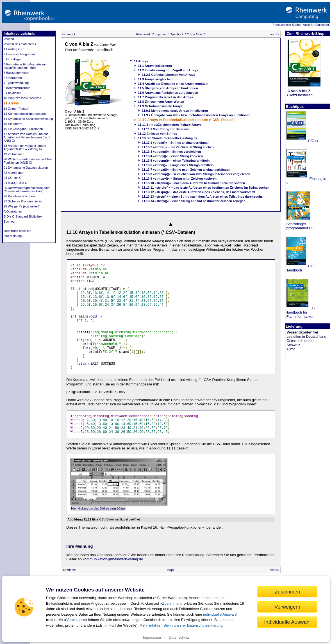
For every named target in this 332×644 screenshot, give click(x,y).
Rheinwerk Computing (151, 34)
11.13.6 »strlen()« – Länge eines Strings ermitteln (178, 165)
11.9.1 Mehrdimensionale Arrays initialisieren (175, 111)
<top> (170, 570)
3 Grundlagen (13, 59)
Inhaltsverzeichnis (20, 34)
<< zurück (69, 34)
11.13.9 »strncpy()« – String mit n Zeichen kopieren (179, 179)
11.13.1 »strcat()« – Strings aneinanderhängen (176, 143)
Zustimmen (171, 603)
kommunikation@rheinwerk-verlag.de (113, 559)
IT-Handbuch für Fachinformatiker (300, 312)
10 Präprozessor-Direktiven (22, 98)
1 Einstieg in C (14, 49)
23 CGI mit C (13, 178)
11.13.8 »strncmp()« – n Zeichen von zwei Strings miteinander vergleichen (196, 174)
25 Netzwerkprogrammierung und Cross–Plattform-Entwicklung (27, 189)
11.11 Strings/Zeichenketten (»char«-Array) (169, 125)
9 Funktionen (13, 93)
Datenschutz (179, 637)
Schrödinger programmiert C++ (301, 226)
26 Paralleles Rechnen (19, 196)
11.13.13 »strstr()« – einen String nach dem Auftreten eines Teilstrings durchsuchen (203, 197)
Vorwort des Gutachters (20, 44)
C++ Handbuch (300, 268)
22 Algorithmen (14, 173)
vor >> (275, 34)
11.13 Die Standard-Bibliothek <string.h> (168, 138)
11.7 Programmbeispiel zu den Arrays (165, 97)
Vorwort (9, 39)
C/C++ (313, 141)
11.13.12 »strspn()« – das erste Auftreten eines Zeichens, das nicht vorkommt (199, 192)
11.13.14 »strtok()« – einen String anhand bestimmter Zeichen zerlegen (194, 201)
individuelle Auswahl (220, 614)
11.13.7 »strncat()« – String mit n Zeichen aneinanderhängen (186, 170)
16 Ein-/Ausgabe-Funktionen (23, 129)
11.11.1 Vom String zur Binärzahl (166, 129)
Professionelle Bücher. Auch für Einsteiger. (301, 25)
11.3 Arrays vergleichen (155, 79)
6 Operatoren (13, 78)
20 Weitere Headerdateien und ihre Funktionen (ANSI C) (28, 161)
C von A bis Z (196, 34)
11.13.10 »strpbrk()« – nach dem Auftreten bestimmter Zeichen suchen (193, 183)
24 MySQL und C (15, 183)
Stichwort (10, 221)
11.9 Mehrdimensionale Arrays (160, 106)
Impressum (152, 637)
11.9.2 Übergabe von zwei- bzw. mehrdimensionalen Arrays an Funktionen (196, 115)
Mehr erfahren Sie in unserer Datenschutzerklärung (181, 625)
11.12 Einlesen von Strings (157, 134)
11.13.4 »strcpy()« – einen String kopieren (172, 156)
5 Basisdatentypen (16, 73)
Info (291, 349)
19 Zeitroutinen (14, 154)
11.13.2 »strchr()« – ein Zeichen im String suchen (178, 147)
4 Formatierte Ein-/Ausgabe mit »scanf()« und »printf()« (25, 66)
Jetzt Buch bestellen (17, 231)
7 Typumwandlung (16, 83)
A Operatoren (13, 211)
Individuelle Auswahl (287, 622)
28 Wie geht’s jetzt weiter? (22, 206)
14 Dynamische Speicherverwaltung (28, 119)
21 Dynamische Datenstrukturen (26, 168)
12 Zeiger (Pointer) (17, 109)
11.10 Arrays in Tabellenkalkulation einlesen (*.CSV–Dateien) (186, 120)
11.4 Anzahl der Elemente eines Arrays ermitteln (173, 84)
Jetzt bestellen (300, 93)
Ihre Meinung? (13, 236)
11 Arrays (11, 103)
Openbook (177, 34)
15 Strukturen (13, 124)
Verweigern (76, 620)
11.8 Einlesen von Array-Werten (161, 102)
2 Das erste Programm (19, 54)
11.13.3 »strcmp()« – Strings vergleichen (171, 152)
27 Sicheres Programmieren (23, 201)
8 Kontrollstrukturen (17, 88)
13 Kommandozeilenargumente (25, 114)
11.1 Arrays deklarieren (155, 66)
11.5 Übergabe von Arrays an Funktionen (168, 88)
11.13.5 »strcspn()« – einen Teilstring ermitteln (176, 161)
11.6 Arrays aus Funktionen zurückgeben (168, 93)
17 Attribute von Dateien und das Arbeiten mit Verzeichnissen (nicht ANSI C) (27, 137)
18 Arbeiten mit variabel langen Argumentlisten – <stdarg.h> (25, 147)
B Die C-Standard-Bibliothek (23, 216)
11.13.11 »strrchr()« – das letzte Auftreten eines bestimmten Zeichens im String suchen (206, 188)
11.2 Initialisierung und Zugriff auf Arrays (168, 70)
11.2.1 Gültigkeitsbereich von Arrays (169, 75)
